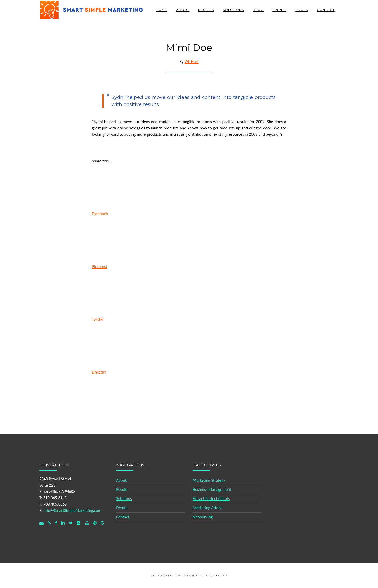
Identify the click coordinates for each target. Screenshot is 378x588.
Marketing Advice (208, 508)
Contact (123, 517)
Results (122, 489)
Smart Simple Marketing (92, 10)
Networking (203, 517)
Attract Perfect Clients (211, 499)
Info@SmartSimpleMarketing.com (73, 510)
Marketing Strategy (209, 480)
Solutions (124, 499)
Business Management (212, 489)
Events (122, 508)
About (121, 480)
